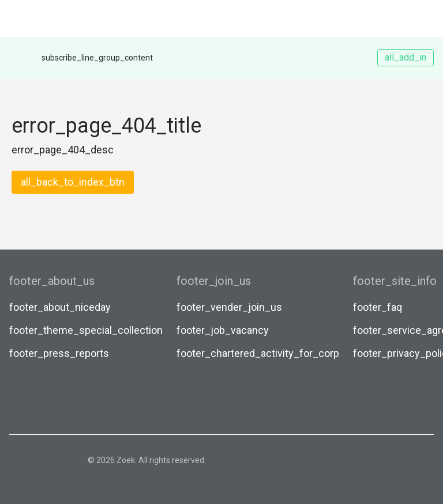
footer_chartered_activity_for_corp (258, 353)
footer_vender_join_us (229, 307)
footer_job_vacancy (223, 330)
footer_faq (378, 307)
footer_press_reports (59, 353)
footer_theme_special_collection (86, 330)
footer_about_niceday (60, 307)
